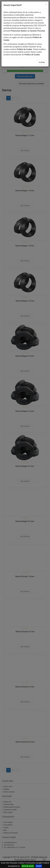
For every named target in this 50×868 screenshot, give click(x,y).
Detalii (39, 866)
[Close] (46, 5)
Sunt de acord (28, 866)
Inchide (42, 62)
